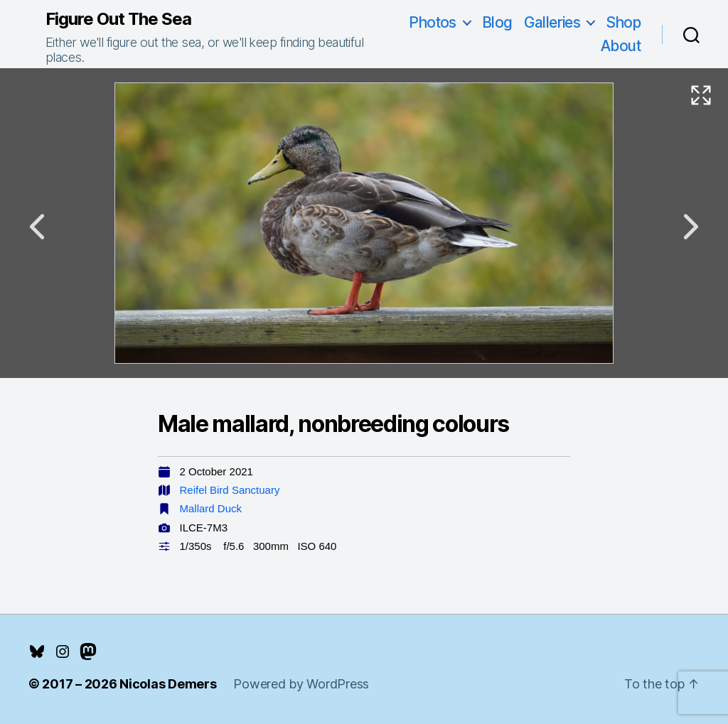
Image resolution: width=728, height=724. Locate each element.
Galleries (552, 22)
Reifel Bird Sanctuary (230, 490)
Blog (497, 22)
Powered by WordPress (301, 684)
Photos (433, 22)
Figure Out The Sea (118, 19)
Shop (623, 22)
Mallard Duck (211, 508)
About (621, 46)
